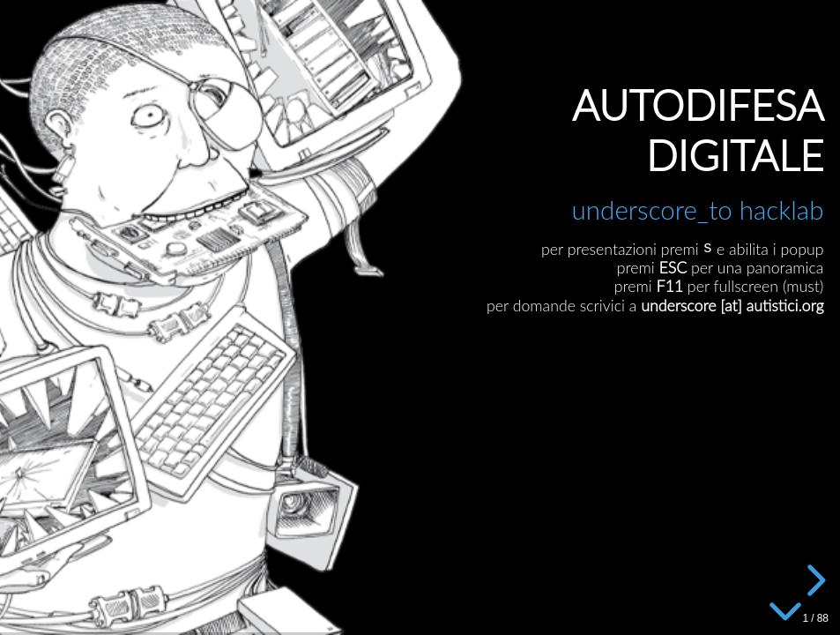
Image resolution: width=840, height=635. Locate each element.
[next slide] (814, 580)
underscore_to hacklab (697, 209)
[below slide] (785, 609)
